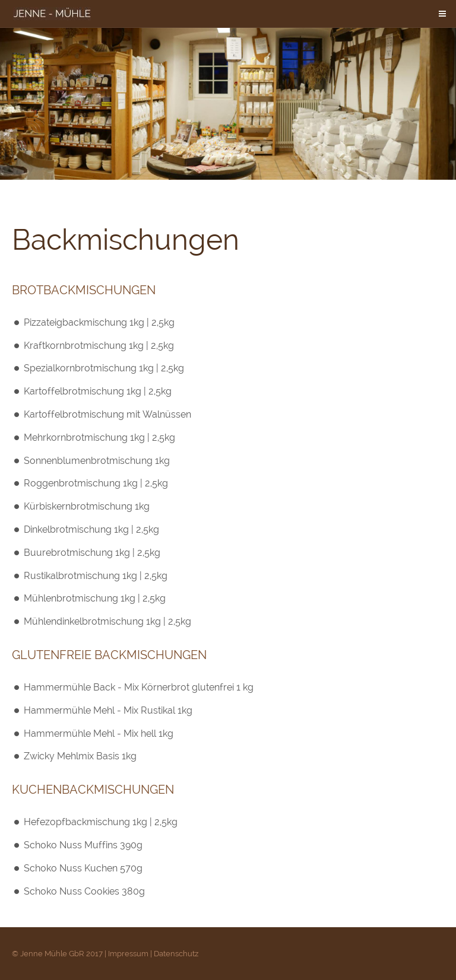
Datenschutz (176, 954)
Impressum (128, 954)
